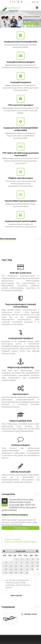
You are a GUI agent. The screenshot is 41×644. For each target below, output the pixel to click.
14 (11, 566)
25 (32, 569)
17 (27, 566)
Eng (33, 2)
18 (32, 566)
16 (21, 566)
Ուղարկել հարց (20, 528)
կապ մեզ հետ (31, 24)
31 (27, 573)
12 (38, 563)
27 (6, 573)
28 (11, 573)
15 (16, 566)
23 (21, 569)
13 (6, 566)
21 (11, 569)
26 (38, 569)
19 (38, 566)
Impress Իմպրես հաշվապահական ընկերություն (21, 540)
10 (27, 563)
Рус (38, 2)
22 (16, 569)
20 (6, 569)
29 (16, 573)
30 (21, 573)
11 (32, 563)
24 (27, 569)
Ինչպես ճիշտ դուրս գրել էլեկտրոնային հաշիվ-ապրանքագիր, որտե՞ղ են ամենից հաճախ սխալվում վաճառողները (19, 505)
